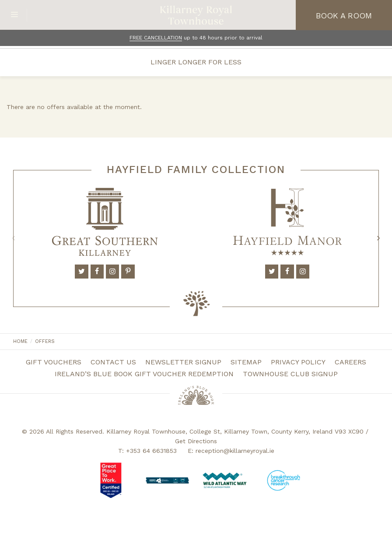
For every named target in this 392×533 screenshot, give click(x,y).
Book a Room (344, 16)
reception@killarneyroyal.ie (235, 451)
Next (378, 238)
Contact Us (113, 362)
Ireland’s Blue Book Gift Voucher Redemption (144, 374)
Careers (350, 362)
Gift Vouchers (54, 362)
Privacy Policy (298, 362)
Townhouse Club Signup (290, 374)
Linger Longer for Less (196, 62)
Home (20, 341)
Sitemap (246, 362)
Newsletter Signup (183, 362)
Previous (14, 238)
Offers (45, 341)
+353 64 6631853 (151, 451)
